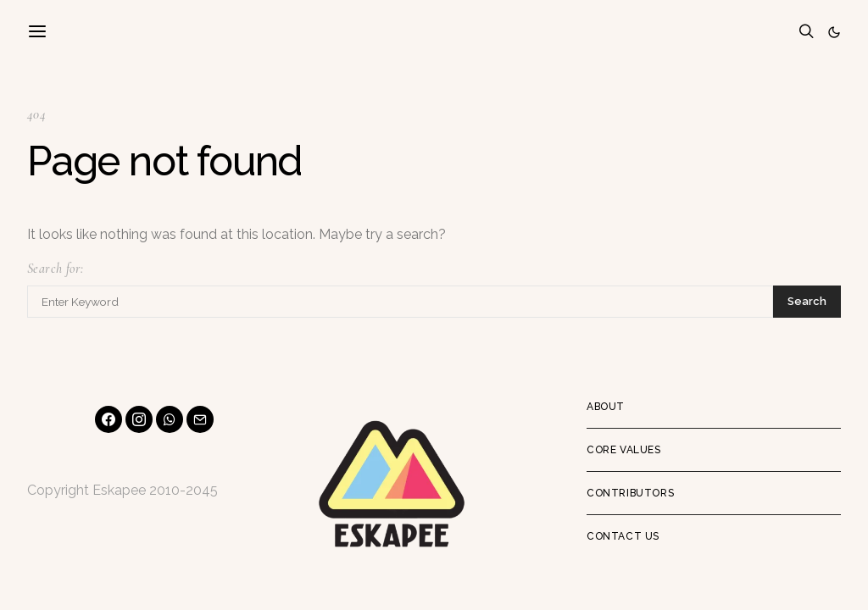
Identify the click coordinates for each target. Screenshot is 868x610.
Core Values (624, 450)
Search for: (55, 269)
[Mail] (200, 419)
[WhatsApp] (170, 419)
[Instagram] (139, 419)
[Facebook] (108, 419)
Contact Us (623, 536)
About (606, 407)
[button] (834, 32)
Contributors (630, 493)
